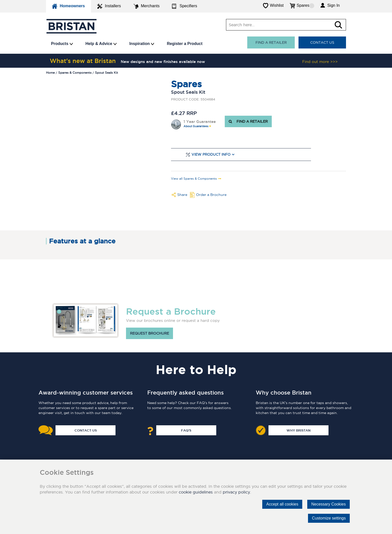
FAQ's (186, 430)
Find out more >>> (320, 62)
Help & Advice (101, 44)
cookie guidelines (196, 492)
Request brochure (149, 333)
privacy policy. (237, 492)
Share (182, 195)
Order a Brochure (211, 195)
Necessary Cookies (328, 504)
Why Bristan (298, 430)
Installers (109, 6)
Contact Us (322, 42)
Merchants (147, 6)
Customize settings (329, 518)
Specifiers (184, 6)
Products (62, 44)
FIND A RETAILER (248, 121)
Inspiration (142, 44)
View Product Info (211, 155)
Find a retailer (271, 42)
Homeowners (68, 6)
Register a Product (184, 44)
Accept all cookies (282, 504)
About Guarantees (196, 126)
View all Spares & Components (194, 179)
